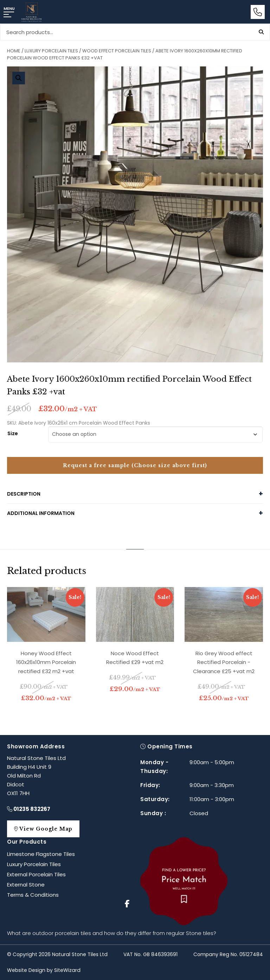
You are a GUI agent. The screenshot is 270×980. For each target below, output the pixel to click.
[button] (19, 78)
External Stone (26, 885)
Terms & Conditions (33, 895)
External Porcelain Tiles (36, 874)
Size (13, 433)
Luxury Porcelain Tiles (51, 51)
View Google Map (47, 829)
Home (14, 51)
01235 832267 (29, 809)
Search (261, 32)
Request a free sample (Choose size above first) (135, 465)
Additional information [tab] (41, 513)
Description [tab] (24, 494)
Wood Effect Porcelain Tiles (117, 51)
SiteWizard (67, 970)
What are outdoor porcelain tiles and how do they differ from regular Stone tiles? (112, 933)
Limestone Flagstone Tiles (41, 854)
